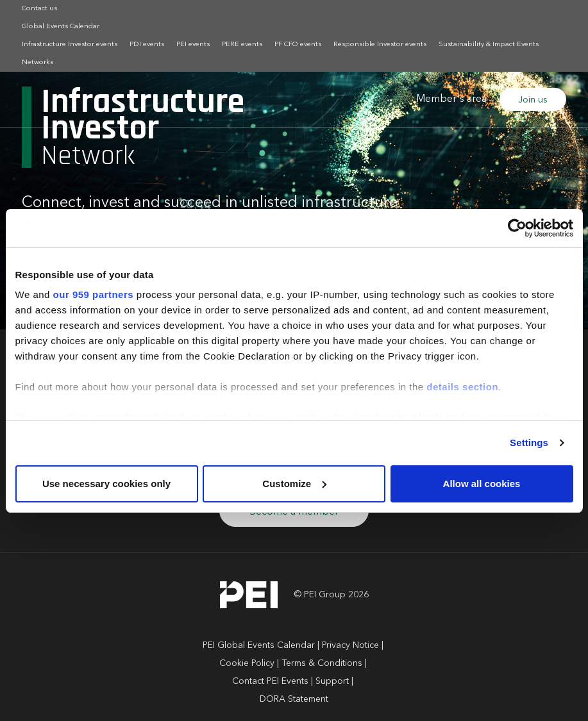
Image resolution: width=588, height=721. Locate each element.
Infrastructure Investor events (70, 45)
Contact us (39, 9)
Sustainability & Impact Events (489, 45)
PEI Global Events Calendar (259, 645)
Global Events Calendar (61, 27)
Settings (529, 443)
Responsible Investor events (380, 45)
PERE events (242, 45)
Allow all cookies (482, 484)
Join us (533, 100)
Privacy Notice (350, 645)
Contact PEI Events (270, 681)
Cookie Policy (247, 663)
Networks (38, 62)
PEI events (193, 45)
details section (462, 387)
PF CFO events (298, 45)
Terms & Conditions (322, 663)
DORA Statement (294, 699)
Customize (294, 484)
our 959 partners (94, 294)
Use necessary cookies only (106, 484)
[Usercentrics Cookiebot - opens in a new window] (517, 228)
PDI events (147, 45)
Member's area (451, 99)
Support (332, 681)
